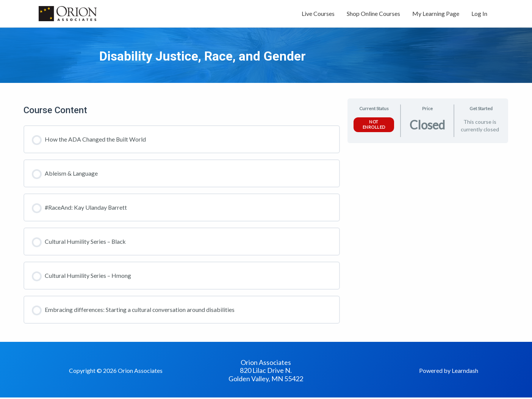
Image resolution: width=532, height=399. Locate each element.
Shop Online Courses (373, 14)
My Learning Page (436, 14)
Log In (479, 14)
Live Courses (318, 14)
